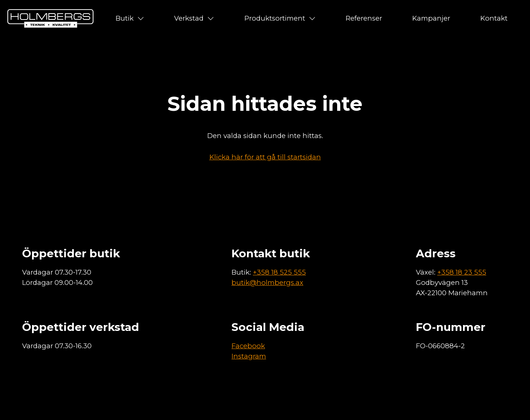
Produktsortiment (280, 18)
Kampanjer (431, 18)
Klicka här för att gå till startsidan (265, 157)
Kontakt (494, 18)
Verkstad (194, 18)
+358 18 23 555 (462, 272)
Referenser (364, 18)
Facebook (248, 346)
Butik (130, 18)
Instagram (249, 356)
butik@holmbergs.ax (267, 283)
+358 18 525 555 (279, 272)
